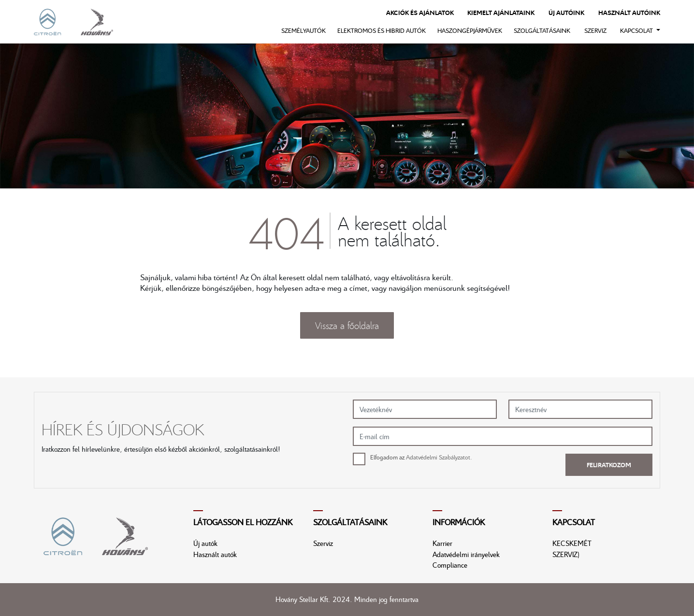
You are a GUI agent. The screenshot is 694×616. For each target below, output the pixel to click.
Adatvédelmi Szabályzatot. (439, 457)
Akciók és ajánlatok (420, 13)
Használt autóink (629, 13)
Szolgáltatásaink (542, 30)
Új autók (205, 543)
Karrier (442, 543)
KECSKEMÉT (572, 543)
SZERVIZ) (566, 554)
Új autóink (566, 13)
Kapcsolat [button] (637, 30)
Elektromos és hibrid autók (382, 30)
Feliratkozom (609, 465)
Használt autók (215, 554)
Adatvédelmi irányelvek (466, 554)
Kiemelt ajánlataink (501, 13)
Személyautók (304, 30)
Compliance (450, 565)
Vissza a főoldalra (347, 325)
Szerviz (595, 30)
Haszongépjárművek (470, 30)
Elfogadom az (421, 457)
